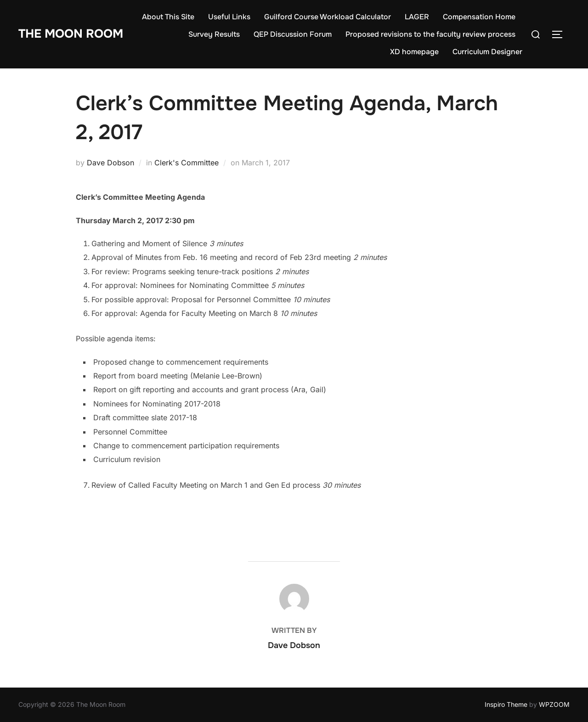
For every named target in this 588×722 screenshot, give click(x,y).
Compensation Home (479, 17)
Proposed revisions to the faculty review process (430, 34)
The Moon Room (71, 34)
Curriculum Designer (487, 52)
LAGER (417, 17)
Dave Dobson (110, 163)
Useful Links (229, 17)
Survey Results (214, 34)
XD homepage (414, 52)
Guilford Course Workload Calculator (328, 17)
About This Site (168, 17)
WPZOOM (554, 704)
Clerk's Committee (187, 163)
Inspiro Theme (506, 704)
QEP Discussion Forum (293, 34)
